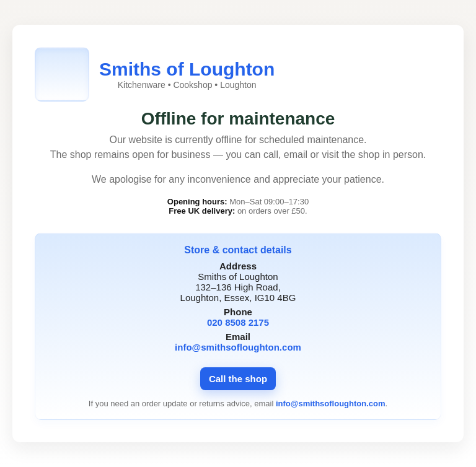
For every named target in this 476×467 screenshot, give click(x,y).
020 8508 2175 (238, 322)
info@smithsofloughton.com (238, 347)
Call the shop (238, 379)
